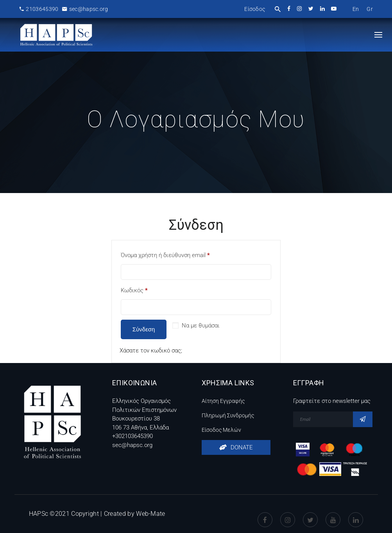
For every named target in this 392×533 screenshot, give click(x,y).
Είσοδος (255, 9)
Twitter (310, 514)
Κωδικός (134, 290)
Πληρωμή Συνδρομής (228, 415)
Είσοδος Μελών (221, 430)
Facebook (265, 514)
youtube (334, 9)
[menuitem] (356, 9)
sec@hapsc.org (85, 9)
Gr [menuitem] (370, 9)
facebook (289, 9)
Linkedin (356, 514)
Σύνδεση (144, 329)
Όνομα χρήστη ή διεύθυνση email (165, 255)
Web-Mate (150, 514)
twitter (311, 9)
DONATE (236, 447)
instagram (300, 9)
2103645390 (39, 9)
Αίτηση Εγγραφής (223, 401)
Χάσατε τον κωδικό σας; (151, 351)
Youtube (333, 514)
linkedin (323, 9)
